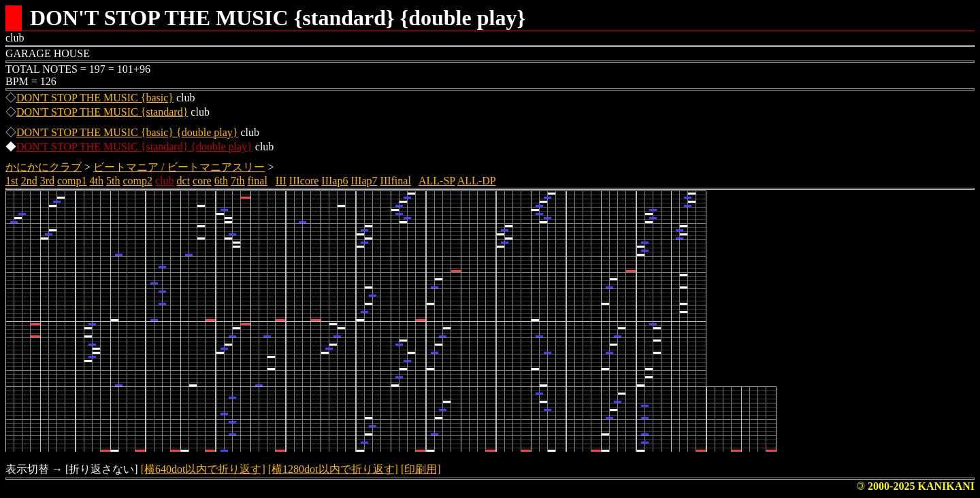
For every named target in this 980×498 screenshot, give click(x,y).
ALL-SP (437, 181)
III (281, 181)
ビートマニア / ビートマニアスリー (179, 167)
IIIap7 (364, 181)
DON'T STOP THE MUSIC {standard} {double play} (134, 147)
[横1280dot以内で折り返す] (333, 469)
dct (184, 181)
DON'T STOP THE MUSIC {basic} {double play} (127, 132)
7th (238, 181)
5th (113, 181)
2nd (29, 181)
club (165, 181)
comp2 (137, 181)
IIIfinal (396, 181)
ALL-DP (477, 181)
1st (12, 181)
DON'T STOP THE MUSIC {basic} (95, 98)
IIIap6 (334, 181)
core (202, 181)
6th (221, 181)
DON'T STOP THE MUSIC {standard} (102, 112)
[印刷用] (421, 469)
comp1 (72, 181)
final (258, 181)
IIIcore (304, 181)
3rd (47, 181)
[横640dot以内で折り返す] (203, 469)
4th (97, 181)
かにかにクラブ (44, 167)
